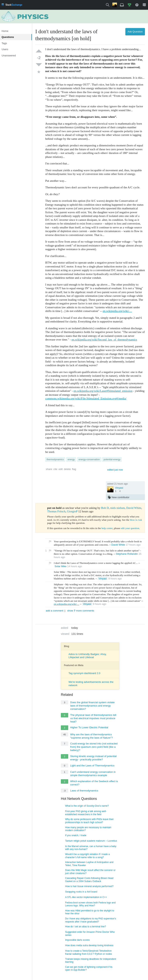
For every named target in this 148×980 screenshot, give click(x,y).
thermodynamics (55, 459)
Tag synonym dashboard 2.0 (84, 673)
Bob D (105, 508)
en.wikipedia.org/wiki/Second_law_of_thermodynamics (104, 340)
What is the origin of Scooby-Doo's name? (87, 806)
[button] (108, 5)
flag (74, 469)
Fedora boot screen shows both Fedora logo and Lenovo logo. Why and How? (90, 904)
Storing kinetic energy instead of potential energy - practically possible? (93, 758)
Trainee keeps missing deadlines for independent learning (91, 961)
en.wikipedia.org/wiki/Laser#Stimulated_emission (103, 391)
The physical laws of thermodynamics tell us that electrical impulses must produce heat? (93, 718)
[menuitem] (12, 5)
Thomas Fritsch (56, 511)
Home (5, 31)
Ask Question (135, 32)
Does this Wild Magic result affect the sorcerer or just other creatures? (90, 872)
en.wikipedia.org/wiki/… (117, 311)
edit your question (130, 528)
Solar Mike (61, 566)
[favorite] (39, 73)
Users (5, 49)
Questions (8, 37)
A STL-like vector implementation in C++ (86, 897)
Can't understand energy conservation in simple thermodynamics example (93, 774)
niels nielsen (118, 508)
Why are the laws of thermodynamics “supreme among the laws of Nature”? (91, 736)
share (49, 469)
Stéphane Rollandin (127, 554)
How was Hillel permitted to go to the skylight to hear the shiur (90, 912)
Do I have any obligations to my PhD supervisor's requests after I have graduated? (91, 920)
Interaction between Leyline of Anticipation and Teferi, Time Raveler (89, 864)
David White (134, 508)
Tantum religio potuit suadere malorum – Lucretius (91, 841)
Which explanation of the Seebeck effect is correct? (94, 783)
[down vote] (39, 65)
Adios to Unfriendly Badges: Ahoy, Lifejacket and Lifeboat (88, 656)
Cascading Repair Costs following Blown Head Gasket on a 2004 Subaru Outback (89, 880)
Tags (4, 43)
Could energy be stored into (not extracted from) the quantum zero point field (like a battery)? (94, 747)
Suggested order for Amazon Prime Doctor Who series (90, 934)
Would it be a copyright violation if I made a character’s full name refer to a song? (87, 856)
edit (61, 469)
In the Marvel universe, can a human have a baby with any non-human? (91, 848)
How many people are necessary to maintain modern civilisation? (88, 829)
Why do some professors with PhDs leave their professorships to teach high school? (89, 821)
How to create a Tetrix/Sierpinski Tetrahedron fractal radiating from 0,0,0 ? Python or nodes (89, 952)
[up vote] (39, 51)
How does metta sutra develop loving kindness (89, 945)
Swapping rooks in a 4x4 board (81, 892)
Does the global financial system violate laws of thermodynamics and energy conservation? (92, 706)
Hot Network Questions (79, 799)
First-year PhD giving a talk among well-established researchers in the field (86, 813)
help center (107, 528)
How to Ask (136, 520)
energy (71, 459)
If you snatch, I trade (76, 835)
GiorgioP (72, 511)
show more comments (81, 611)
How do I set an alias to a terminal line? (86, 927)
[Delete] (128, 579)
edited (115, 470)
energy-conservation (89, 459)
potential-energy (112, 459)
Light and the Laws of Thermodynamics (92, 766)
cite (55, 469)
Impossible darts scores (77, 940)
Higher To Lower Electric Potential (89, 727)
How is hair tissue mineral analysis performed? (89, 886)
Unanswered (9, 55)
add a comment (55, 611)
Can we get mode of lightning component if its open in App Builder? (89, 969)
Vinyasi (119, 488)
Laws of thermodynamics (84, 791)
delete (67, 469)
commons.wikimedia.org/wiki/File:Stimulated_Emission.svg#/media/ (86, 398)
